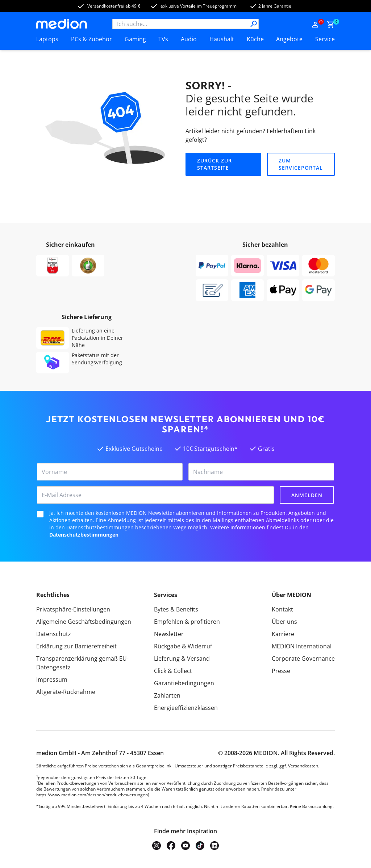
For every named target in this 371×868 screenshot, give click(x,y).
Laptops (47, 39)
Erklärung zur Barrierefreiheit (76, 646)
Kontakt (282, 609)
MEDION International (302, 646)
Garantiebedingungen (184, 683)
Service (325, 39)
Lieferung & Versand (182, 659)
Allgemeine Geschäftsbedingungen (84, 622)
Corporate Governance (303, 659)
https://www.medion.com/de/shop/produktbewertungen (92, 795)
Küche (255, 39)
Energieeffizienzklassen (186, 708)
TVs (163, 39)
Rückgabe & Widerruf (183, 646)
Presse (281, 671)
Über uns (284, 622)
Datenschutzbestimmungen (84, 535)
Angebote (289, 39)
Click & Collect (173, 671)
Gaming (135, 39)
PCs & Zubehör (91, 39)
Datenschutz (54, 634)
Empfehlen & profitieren (187, 622)
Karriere (283, 634)
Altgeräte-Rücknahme (66, 692)
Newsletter (169, 634)
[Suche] (254, 24)
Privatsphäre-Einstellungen (73, 609)
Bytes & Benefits (176, 609)
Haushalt (222, 39)
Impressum (52, 679)
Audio (189, 39)
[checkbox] (40, 514)
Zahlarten (167, 695)
